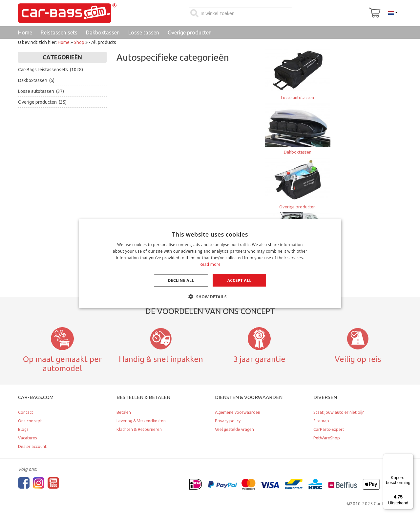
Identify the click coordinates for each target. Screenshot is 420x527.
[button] (210, 296)
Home (64, 42)
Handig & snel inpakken (161, 359)
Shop (79, 42)
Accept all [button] (240, 280)
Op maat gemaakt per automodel (62, 364)
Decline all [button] (181, 280)
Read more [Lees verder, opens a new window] (210, 264)
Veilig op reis (358, 359)
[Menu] (409, 457)
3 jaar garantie (259, 359)
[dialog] (210, 264)
